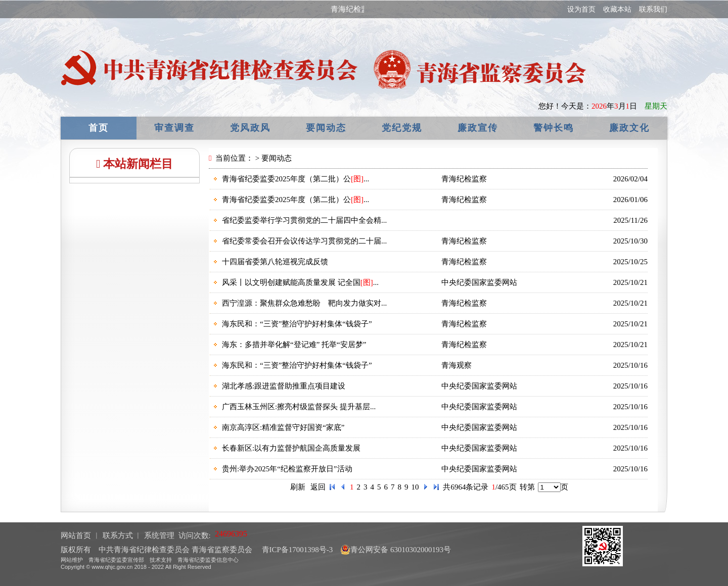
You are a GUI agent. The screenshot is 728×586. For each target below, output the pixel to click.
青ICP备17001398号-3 (297, 550)
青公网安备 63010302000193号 (396, 550)
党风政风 (250, 128)
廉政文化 (629, 128)
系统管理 (159, 535)
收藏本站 (617, 9)
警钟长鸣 (554, 128)
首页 (99, 128)
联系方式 (118, 535)
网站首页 (76, 535)
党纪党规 (402, 128)
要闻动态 (326, 128)
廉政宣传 (478, 128)
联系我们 (653, 9)
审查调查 (174, 128)
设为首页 (581, 9)
